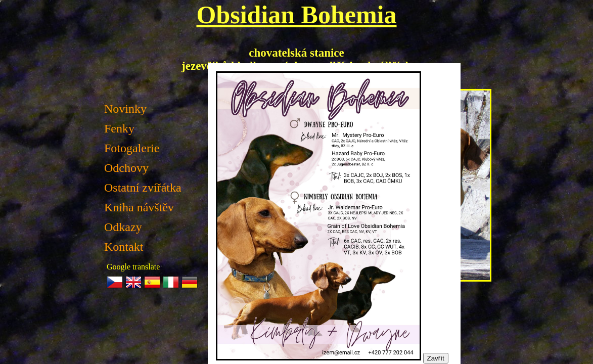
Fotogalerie (132, 148)
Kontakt (124, 247)
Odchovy (126, 168)
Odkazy (123, 227)
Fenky (119, 128)
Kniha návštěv (139, 207)
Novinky (125, 109)
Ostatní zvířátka (143, 188)
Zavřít (436, 358)
